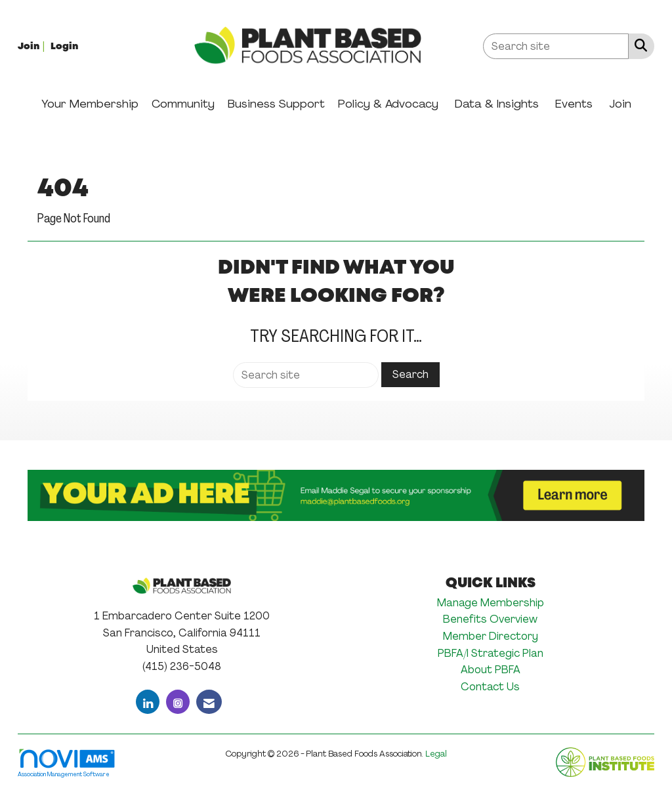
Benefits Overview (490, 619)
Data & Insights (497, 104)
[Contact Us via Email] (209, 702)
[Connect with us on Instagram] (178, 702)
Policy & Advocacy (388, 104)
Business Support (276, 104)
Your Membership (90, 104)
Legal (436, 754)
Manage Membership (491, 603)
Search (410, 374)
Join (620, 104)
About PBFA (491, 670)
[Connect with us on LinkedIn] (148, 702)
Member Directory (491, 636)
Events (574, 104)
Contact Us (490, 687)
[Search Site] (638, 45)
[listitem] (33, 46)
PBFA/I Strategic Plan (491, 653)
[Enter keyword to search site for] (556, 46)
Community (183, 104)
